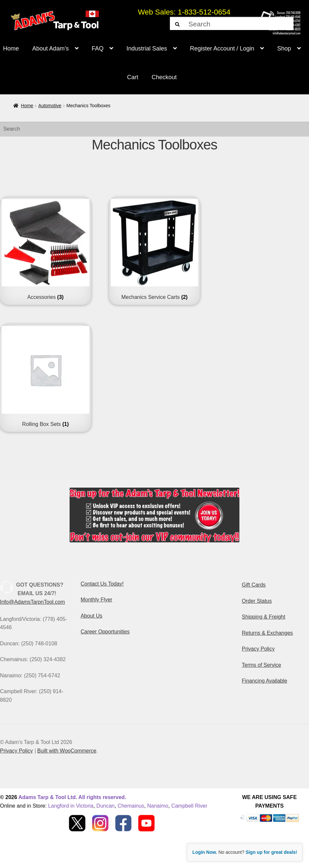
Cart (133, 77)
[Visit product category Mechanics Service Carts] (155, 250)
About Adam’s (51, 48)
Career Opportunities (105, 632)
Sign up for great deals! (271, 852)
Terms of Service (261, 665)
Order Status (257, 601)
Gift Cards (254, 585)
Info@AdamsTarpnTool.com (32, 602)
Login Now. (205, 852)
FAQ (98, 48)
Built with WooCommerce (67, 751)
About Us (91, 616)
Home (27, 106)
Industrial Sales (147, 48)
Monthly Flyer (96, 600)
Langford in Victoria (71, 806)
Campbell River (189, 806)
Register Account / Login (222, 48)
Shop (284, 48)
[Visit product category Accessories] (46, 250)
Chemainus (131, 806)
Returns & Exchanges (267, 633)
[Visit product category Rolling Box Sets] (46, 377)
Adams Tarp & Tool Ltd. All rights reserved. (72, 797)
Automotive (50, 106)
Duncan (105, 806)
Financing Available (264, 681)
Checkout (164, 77)
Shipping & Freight (263, 617)
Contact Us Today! (102, 584)
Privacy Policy (258, 649)
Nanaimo (158, 806)
